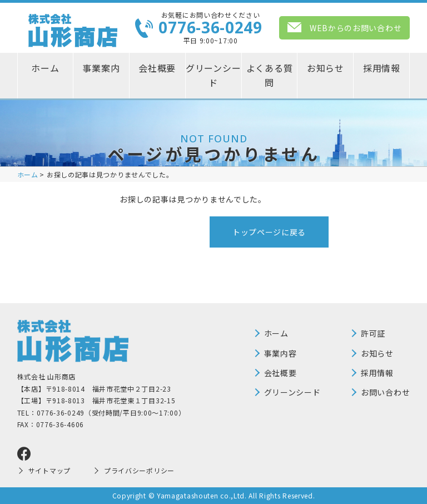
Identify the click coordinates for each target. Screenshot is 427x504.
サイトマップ (49, 470)
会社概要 (157, 68)
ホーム (45, 68)
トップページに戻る (269, 232)
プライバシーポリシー (139, 470)
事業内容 (280, 353)
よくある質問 (270, 75)
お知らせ (326, 68)
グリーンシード (213, 75)
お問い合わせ (385, 392)
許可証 (373, 333)
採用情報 (382, 68)
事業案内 (101, 68)
